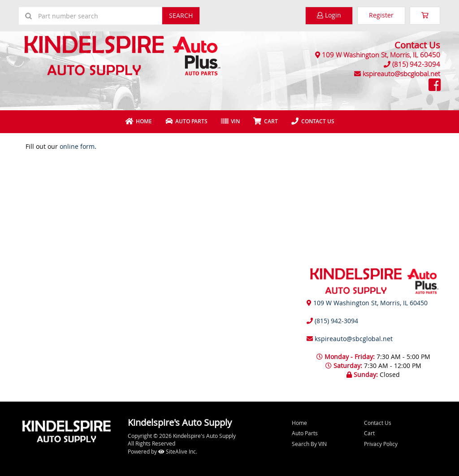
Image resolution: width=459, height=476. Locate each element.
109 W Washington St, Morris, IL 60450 (381, 55)
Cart (369, 433)
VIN (230, 121)
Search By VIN (309, 444)
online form (77, 146)
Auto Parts (186, 121)
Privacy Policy (381, 444)
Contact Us (313, 121)
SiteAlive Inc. (178, 451)
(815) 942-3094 (416, 64)
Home (139, 121)
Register (381, 15)
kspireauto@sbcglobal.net (401, 74)
